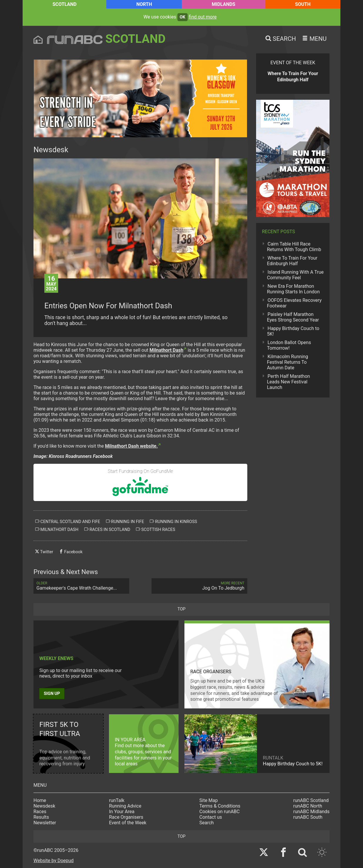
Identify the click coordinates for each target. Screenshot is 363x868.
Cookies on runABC (220, 812)
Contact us (211, 817)
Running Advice (125, 806)
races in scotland (107, 529)
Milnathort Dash (166, 350)
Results (41, 817)
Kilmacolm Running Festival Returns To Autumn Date (288, 362)
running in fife (125, 522)
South (303, 4)
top (181, 609)
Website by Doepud (54, 861)
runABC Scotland (311, 800)
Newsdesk (44, 806)
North (144, 4)
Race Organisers (126, 817)
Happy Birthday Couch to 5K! (293, 331)
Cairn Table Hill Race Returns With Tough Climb (294, 247)
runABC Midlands (311, 812)
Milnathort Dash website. (131, 446)
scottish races (156, 529)
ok (183, 17)
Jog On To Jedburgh (199, 586)
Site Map (209, 800)
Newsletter (45, 823)
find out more (203, 17)
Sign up (52, 694)
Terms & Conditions (220, 806)
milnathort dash (57, 529)
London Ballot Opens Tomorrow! (289, 345)
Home (40, 800)
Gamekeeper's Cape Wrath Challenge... (81, 586)
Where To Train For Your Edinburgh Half (292, 261)
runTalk (117, 800)
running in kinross (173, 522)
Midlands (223, 4)
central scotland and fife (68, 522)
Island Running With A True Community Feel (295, 275)
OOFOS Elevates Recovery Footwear (294, 303)
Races (40, 812)
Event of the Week (128, 823)
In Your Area (122, 812)
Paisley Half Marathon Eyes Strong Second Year (293, 317)
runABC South (308, 817)
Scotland (65, 4)
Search (207, 823)
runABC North (308, 806)
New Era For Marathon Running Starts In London (293, 289)
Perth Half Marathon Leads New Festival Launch (288, 382)
